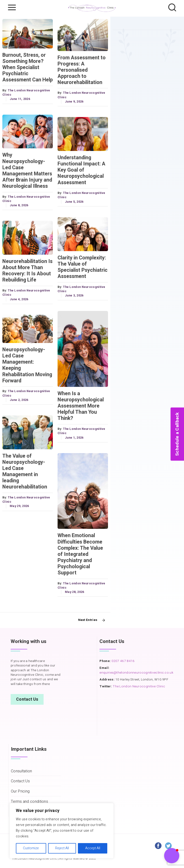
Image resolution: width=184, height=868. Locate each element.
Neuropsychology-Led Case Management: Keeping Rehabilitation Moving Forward (27, 365)
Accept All (93, 848)
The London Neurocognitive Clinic (139, 686)
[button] (172, 856)
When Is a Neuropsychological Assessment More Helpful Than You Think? (81, 406)
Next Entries (88, 620)
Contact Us (27, 699)
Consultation (22, 771)
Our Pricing (20, 791)
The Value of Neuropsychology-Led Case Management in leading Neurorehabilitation (25, 472)
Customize (31, 848)
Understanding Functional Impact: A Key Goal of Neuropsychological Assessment (81, 170)
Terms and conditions (29, 802)
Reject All (62, 848)
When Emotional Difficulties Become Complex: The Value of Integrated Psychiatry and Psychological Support (80, 554)
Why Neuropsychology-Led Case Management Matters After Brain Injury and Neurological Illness (27, 171)
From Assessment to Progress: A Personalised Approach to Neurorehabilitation (82, 70)
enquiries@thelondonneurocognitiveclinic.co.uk (136, 673)
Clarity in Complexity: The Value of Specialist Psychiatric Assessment (83, 267)
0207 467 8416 (123, 661)
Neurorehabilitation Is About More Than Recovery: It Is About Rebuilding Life (27, 271)
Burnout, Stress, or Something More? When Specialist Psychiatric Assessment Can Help (28, 67)
